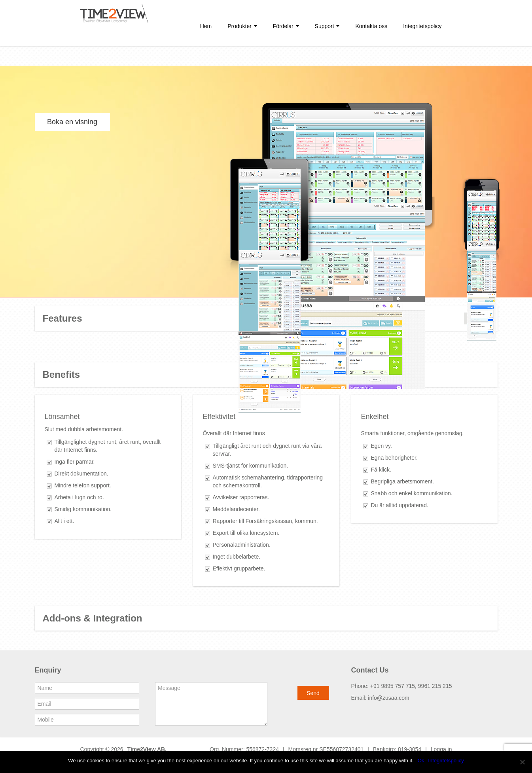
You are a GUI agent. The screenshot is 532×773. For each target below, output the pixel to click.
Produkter (242, 26)
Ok (421, 761)
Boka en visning (72, 122)
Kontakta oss (371, 26)
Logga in (441, 749)
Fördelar (286, 26)
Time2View (142, 749)
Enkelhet (375, 417)
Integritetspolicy (422, 26)
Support (327, 26)
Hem (206, 26)
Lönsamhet (62, 417)
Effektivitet (219, 417)
